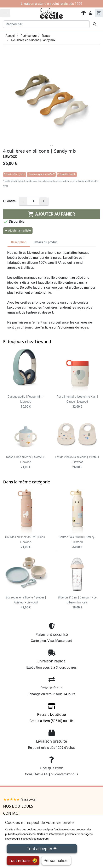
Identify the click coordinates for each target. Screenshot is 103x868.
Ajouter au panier (51, 214)
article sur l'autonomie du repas (65, 327)
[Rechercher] (46, 24)
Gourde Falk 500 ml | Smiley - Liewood (77, 542)
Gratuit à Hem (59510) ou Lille (51, 714)
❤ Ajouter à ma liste (18, 230)
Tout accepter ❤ (42, 849)
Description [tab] (19, 242)
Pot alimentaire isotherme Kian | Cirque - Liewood (77, 402)
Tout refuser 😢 (23, 861)
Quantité (9, 201)
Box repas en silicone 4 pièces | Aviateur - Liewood (26, 602)
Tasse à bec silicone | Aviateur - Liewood (26, 462)
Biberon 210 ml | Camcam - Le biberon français (77, 602)
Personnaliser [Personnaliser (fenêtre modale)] (56, 861)
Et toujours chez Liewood (27, 341)
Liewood (10, 157)
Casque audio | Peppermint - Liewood (26, 402)
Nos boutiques (18, 806)
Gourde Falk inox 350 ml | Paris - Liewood (26, 542)
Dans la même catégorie (27, 482)
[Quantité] (33, 201)
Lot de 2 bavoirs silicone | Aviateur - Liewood (77, 462)
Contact (12, 813)
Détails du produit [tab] (46, 242)
